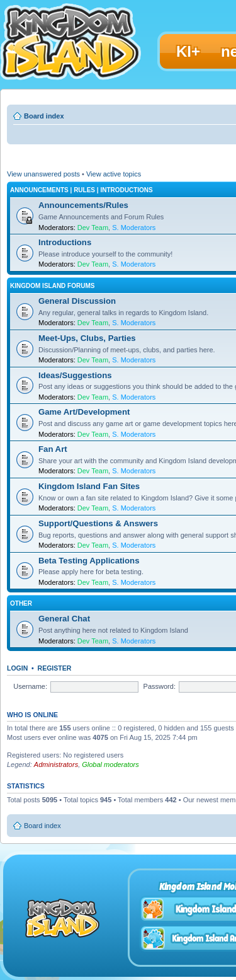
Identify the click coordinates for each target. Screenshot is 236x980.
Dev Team (93, 228)
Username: (30, 686)
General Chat (64, 619)
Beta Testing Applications (89, 561)
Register (55, 668)
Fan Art (53, 449)
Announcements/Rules (83, 205)
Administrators (56, 764)
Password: (160, 686)
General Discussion (77, 301)
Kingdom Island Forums (52, 286)
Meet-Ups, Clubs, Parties (87, 338)
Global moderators (110, 764)
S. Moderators (134, 228)
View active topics (114, 174)
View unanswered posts (43, 174)
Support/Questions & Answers (98, 523)
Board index (44, 116)
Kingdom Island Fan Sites (89, 486)
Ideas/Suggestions (75, 375)
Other (21, 603)
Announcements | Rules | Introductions (81, 190)
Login (17, 668)
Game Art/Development (84, 412)
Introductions (65, 242)
